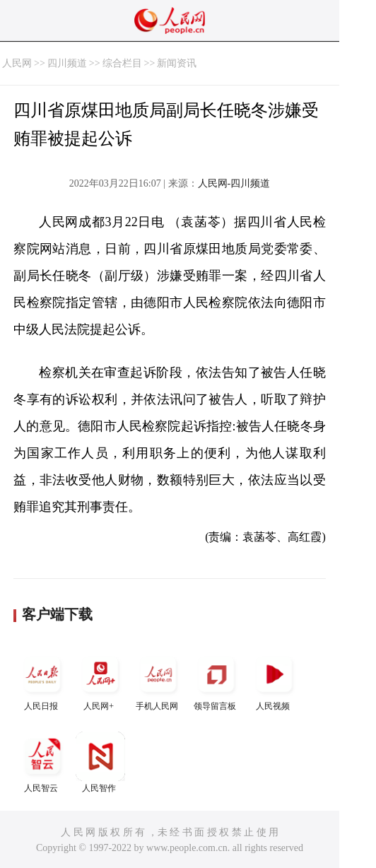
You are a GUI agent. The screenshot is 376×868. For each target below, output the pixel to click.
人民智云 (42, 762)
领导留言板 (216, 680)
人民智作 (100, 762)
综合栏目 (122, 63)
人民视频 (274, 680)
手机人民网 (158, 680)
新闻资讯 (177, 63)
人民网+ (100, 680)
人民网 (17, 63)
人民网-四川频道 (234, 183)
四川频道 (67, 63)
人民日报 (42, 680)
